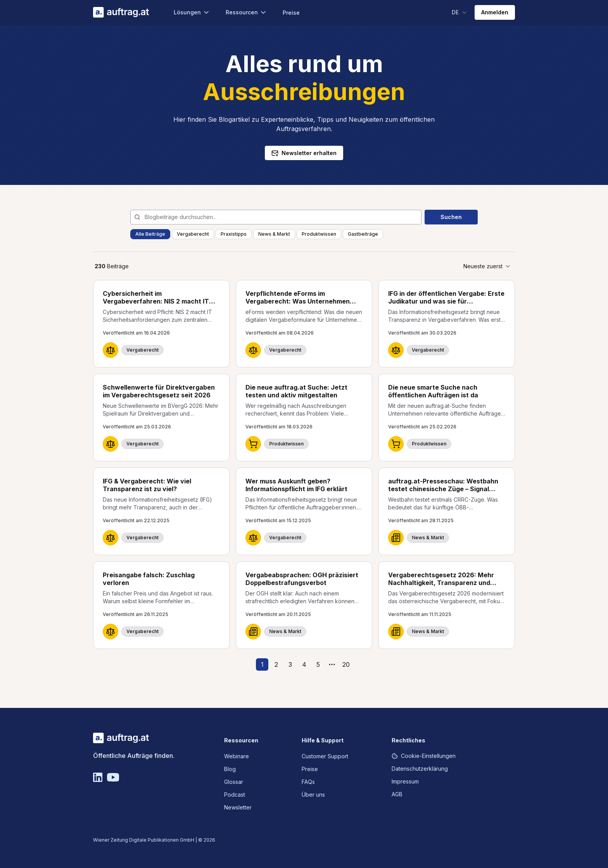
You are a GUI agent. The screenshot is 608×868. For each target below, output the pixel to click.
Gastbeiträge (363, 234)
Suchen (451, 217)
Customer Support (325, 756)
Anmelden (495, 12)
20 (346, 664)
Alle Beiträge (150, 234)
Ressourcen (246, 12)
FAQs (308, 782)
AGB (397, 794)
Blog (230, 769)
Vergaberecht (193, 234)
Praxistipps (234, 234)
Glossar (234, 782)
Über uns (313, 795)
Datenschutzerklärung (420, 769)
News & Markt (274, 234)
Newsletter (238, 807)
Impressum (405, 781)
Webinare (237, 756)
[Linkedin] (98, 777)
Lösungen (192, 12)
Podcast (235, 795)
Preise (291, 13)
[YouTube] (113, 777)
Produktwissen (319, 234)
